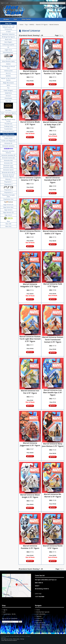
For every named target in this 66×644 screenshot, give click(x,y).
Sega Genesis (8, 210)
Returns (39, 629)
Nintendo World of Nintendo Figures (8, 176)
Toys (15, 19)
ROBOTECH (8, 93)
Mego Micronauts (8, 83)
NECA (8, 85)
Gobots (8, 64)
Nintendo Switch (8, 170)
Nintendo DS (8, 143)
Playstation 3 (8, 190)
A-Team (8, 32)
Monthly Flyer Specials (43, 612)
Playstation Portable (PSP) (8, 196)
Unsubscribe (5, 624)
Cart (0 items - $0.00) (16, 3)
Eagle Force (8, 50)
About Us (39, 620)
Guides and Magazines (8, 141)
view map (38, 594)
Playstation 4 (8, 192)
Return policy (16, 639)
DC (8, 47)
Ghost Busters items (8, 61)
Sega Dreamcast (8, 205)
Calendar (39, 616)
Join (7, 3)
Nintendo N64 (8, 160)
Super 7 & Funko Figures (8, 113)
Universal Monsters (8, 132)
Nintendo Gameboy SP (8, 155)
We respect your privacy (7, 639)
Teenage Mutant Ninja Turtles (8, 120)
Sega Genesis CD (8, 212)
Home (38, 610)
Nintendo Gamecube (8, 158)
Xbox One (8, 226)
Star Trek (8, 101)
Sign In (3, 3)
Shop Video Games (8, 134)
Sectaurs (8, 96)
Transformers (8, 129)
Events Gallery (40, 627)
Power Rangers (8, 90)
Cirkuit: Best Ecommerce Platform (9, 640)
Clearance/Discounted (43, 625)
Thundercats (8, 124)
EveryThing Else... (8, 52)
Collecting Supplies (8, 45)
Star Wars (8, 110)
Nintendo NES (8, 163)
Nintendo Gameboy (8, 146)
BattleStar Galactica (8, 34)
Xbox (8, 221)
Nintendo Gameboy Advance (8, 152)
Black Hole (8, 39)
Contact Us (39, 618)
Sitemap (22, 639)
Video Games (26, 19)
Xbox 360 (8, 224)
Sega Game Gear (8, 207)
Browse (6, 19)
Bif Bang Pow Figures (8, 37)
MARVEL (8, 76)
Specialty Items (41, 623)
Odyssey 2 (8, 179)
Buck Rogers (8, 42)
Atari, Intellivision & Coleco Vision (8, 137)
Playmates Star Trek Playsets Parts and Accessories (8, 27)
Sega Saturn (8, 215)
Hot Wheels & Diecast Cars (8, 67)
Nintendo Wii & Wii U (8, 172)
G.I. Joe (8, 59)
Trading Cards (8, 126)
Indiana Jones (8, 71)
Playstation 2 (8, 184)
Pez (8, 88)
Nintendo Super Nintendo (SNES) (8, 166)
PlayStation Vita (8, 199)
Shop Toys (8, 23)
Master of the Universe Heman (8, 79)
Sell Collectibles (41, 614)
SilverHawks (8, 98)
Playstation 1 (8, 182)
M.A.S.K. (8, 73)
